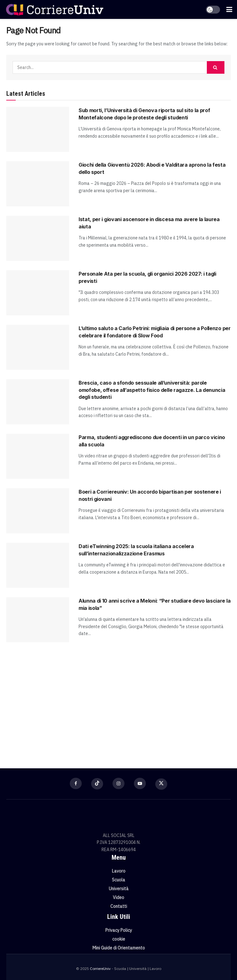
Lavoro (119, 871)
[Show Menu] (229, 9)
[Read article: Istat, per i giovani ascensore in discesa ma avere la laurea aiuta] (38, 238)
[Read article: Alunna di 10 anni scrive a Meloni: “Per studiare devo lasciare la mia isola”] (38, 620)
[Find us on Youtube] (140, 783)
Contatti (119, 906)
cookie (119, 939)
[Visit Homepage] (55, 9)
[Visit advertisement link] (119, 702)
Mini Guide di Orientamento (119, 948)
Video (119, 897)
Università (119, 889)
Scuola (119, 880)
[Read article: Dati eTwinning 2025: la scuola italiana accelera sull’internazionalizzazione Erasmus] (38, 565)
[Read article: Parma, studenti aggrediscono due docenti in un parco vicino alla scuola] (38, 456)
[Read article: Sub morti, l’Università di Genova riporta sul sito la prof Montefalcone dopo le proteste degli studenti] (38, 129)
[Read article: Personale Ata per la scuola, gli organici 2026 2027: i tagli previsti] (38, 293)
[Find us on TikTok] (97, 784)
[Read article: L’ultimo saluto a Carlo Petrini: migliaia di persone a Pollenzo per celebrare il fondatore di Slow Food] (38, 347)
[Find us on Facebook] (76, 783)
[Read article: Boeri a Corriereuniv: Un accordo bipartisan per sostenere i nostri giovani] (38, 511)
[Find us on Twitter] (161, 784)
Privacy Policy (119, 930)
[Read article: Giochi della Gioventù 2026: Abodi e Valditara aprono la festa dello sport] (38, 184)
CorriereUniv (100, 969)
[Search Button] (216, 67)
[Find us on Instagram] (119, 783)
